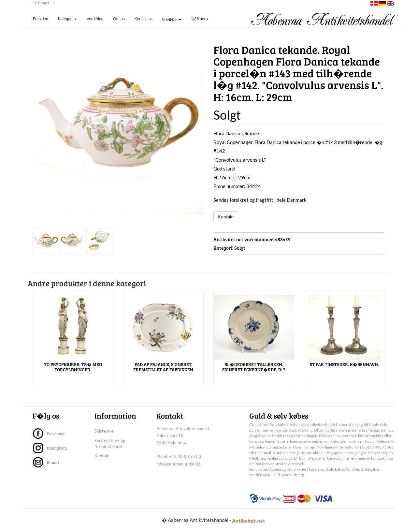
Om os (119, 19)
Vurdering (95, 19)
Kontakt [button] (143, 19)
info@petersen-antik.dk (178, 464)
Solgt (240, 248)
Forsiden (43, 19)
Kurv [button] (200, 19)
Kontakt (226, 217)
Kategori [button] (67, 19)
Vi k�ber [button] (172, 20)
